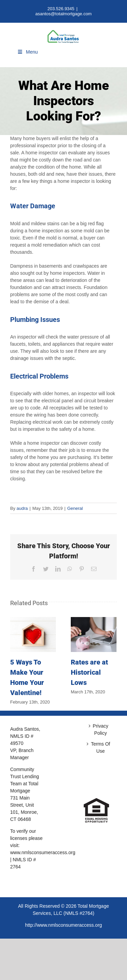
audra (22, 508)
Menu (27, 52)
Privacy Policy (101, 729)
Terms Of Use (100, 747)
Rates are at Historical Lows (89, 672)
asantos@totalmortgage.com (63, 14)
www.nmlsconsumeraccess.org (43, 852)
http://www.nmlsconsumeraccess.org (63, 925)
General (75, 508)
